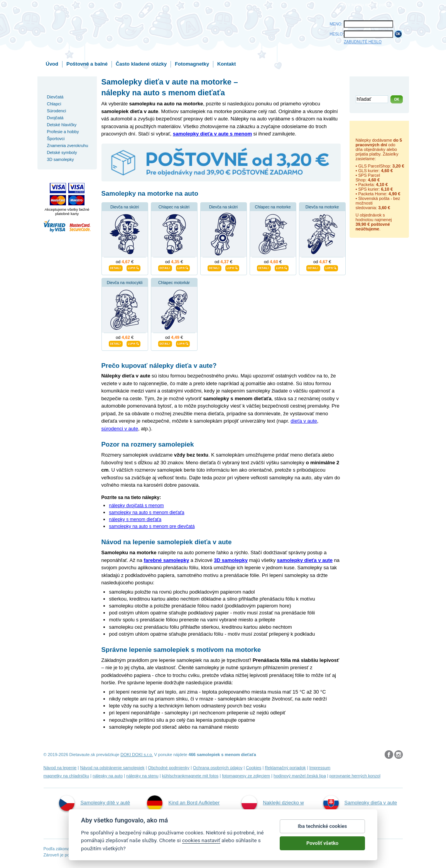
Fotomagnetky (192, 64)
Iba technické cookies (323, 827)
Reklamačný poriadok (285, 768)
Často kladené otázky (141, 64)
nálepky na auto (108, 776)
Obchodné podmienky (169, 768)
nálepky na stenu (142, 776)
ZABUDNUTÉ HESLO (363, 42)
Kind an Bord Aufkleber (183, 803)
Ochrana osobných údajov (218, 768)
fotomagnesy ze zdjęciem (246, 776)
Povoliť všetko (322, 844)
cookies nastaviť (201, 841)
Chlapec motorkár (174, 283)
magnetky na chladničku (67, 776)
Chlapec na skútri (174, 207)
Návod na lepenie (60, 768)
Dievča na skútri (125, 207)
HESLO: (337, 34)
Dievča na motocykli (125, 283)
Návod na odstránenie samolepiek (112, 768)
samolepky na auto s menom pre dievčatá (152, 526)
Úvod (52, 64)
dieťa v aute (304, 421)
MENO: (336, 24)
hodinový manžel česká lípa (300, 776)
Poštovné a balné (87, 64)
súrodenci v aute (120, 429)
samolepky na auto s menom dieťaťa (147, 513)
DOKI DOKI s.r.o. (137, 755)
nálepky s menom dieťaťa (135, 519)
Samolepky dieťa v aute (360, 803)
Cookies (253, 768)
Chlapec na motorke (273, 207)
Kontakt (226, 64)
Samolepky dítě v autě (95, 803)
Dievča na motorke (322, 207)
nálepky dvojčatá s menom (137, 506)
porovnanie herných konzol (355, 776)
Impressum (320, 768)
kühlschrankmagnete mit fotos (190, 776)
